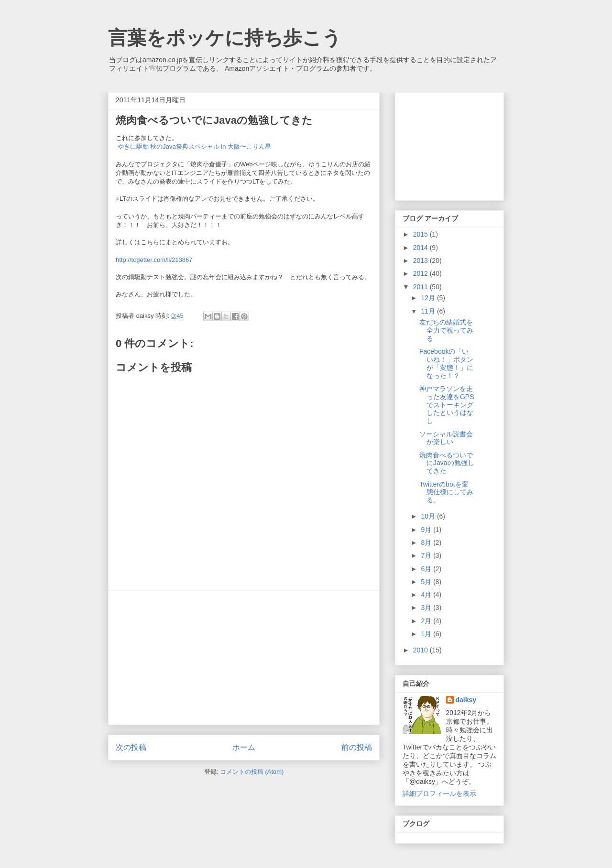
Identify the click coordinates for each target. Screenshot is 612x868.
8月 (427, 542)
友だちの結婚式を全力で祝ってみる (446, 330)
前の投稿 (357, 747)
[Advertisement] (244, 658)
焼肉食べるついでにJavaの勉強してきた (447, 463)
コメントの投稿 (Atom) (252, 772)
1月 (427, 634)
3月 (427, 608)
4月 (427, 595)
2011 (421, 287)
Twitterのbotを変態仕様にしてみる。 (446, 492)
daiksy (466, 700)
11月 (429, 311)
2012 (421, 273)
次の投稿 (131, 747)
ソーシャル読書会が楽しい (446, 438)
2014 (421, 248)
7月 (427, 555)
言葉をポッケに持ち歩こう (225, 38)
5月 (427, 582)
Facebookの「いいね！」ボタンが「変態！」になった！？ (446, 363)
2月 (427, 621)
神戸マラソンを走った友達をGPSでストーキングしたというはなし (447, 405)
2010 (421, 650)
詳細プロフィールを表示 (439, 793)
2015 (421, 234)
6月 (427, 569)
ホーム (244, 747)
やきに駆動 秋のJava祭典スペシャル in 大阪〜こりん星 (194, 146)
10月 (429, 516)
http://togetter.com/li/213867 (154, 260)
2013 (421, 260)
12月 (429, 298)
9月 (427, 530)
